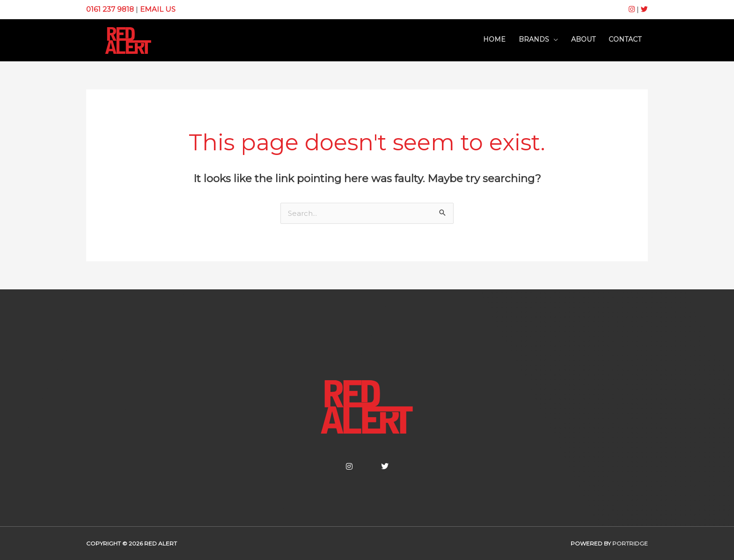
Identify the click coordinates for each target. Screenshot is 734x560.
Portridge (630, 543)
